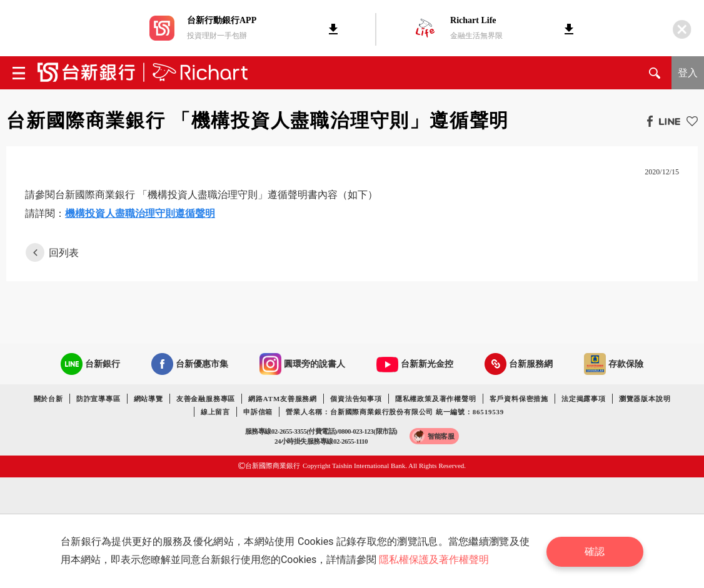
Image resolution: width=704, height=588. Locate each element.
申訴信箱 (258, 412)
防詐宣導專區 (98, 399)
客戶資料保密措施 (519, 399)
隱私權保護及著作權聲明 (435, 560)
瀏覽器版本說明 (645, 399)
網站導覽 (148, 399)
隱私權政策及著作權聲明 (436, 399)
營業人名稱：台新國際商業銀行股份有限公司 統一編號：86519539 (395, 412)
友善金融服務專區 (206, 399)
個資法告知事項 (356, 399)
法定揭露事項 (584, 399)
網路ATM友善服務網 (283, 399)
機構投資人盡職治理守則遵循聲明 (140, 213)
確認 (596, 551)
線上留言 (215, 412)
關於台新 (48, 399)
